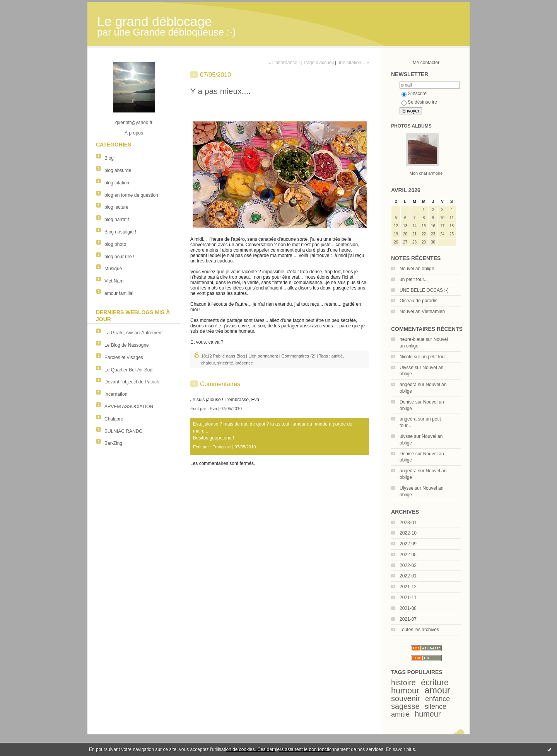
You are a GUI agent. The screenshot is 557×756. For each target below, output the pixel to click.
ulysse (406, 436)
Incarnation (116, 394)
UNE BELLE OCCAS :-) (424, 290)
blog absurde (118, 170)
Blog (109, 158)
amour (437, 690)
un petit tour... (414, 279)
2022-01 (408, 576)
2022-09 (408, 544)
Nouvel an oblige (417, 269)
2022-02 (408, 565)
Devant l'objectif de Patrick (132, 382)
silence (436, 707)
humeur (428, 714)
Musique (113, 269)
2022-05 (408, 555)
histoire (403, 683)
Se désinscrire (419, 102)
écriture (435, 682)
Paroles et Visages (124, 358)
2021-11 (408, 598)
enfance (437, 699)
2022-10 (408, 533)
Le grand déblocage (155, 21)
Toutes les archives (419, 630)
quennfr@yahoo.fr (134, 123)
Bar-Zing (113, 443)
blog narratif (117, 220)
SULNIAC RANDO (124, 431)
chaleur (208, 363)
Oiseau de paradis (418, 301)
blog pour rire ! (119, 257)
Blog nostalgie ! (120, 232)
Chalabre (114, 419)
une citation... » (353, 63)
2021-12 (408, 587)
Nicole (406, 357)
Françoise (222, 447)
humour (405, 690)
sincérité (225, 363)
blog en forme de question (131, 195)
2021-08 (408, 608)
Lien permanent (263, 356)
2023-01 (408, 523)
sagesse (405, 706)
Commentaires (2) (299, 356)
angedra (408, 385)
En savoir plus (400, 749)
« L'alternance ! (284, 63)
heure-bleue (412, 339)
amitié (400, 714)
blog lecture (116, 207)
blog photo (115, 244)
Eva (213, 409)
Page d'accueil (319, 63)
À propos (134, 133)
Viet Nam (114, 281)
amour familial (119, 293)
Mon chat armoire (426, 173)
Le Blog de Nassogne (127, 345)
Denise (407, 402)
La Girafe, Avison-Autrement (134, 333)
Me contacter (426, 63)
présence (244, 363)
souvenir (406, 698)
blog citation (117, 183)
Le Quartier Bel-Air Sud (128, 370)
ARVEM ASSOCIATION (129, 407)
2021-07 (408, 619)
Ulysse (407, 368)
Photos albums (411, 126)
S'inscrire (414, 94)
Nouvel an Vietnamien (422, 312)
